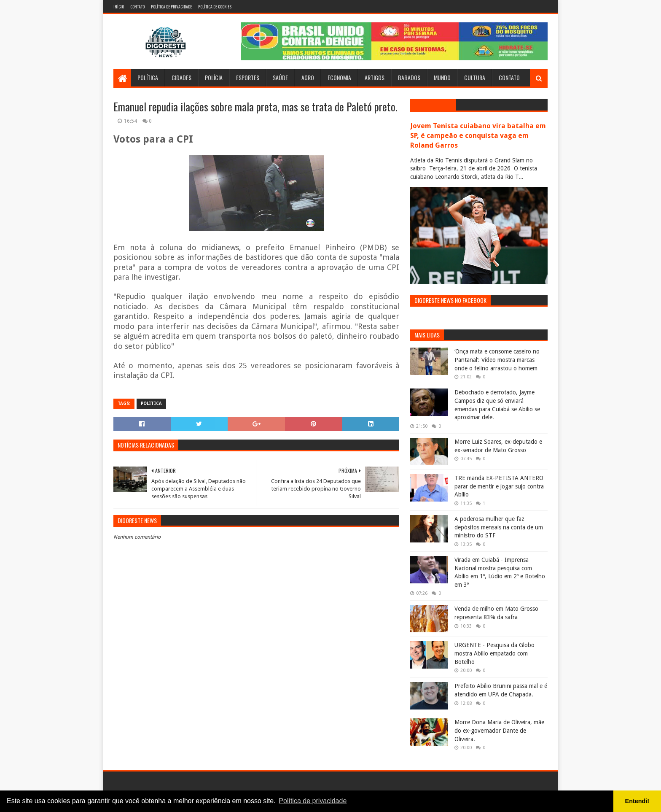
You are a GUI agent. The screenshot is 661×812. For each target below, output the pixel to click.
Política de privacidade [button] (313, 801)
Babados (409, 77)
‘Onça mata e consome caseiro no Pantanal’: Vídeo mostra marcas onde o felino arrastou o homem (497, 360)
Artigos (375, 77)
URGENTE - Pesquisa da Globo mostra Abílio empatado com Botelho (494, 653)
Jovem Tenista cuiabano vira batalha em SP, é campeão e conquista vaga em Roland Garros (478, 136)
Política (148, 77)
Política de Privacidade (171, 7)
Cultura (475, 77)
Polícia (214, 77)
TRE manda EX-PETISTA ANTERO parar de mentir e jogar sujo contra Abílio (499, 486)
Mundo (442, 77)
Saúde (280, 77)
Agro (308, 77)
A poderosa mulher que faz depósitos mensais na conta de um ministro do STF (499, 527)
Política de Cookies (215, 7)
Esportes (248, 77)
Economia (339, 77)
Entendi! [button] (637, 801)
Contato (137, 7)
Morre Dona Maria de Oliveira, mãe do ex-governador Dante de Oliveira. (499, 730)
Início (119, 7)
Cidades (181, 77)
